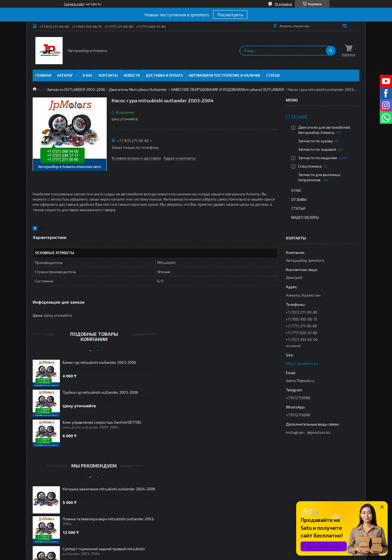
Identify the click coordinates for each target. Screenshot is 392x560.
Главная (43, 75)
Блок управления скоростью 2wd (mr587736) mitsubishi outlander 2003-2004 (102, 425)
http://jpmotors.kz (302, 363)
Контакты (108, 75)
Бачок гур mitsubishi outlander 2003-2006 (99, 362)
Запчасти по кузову (315, 141)
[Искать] (331, 51)
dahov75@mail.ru (300, 381)
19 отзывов (283, 4)
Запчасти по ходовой (317, 149)
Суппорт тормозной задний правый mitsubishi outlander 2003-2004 (104, 551)
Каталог (65, 75)
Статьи (273, 75)
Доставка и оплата (164, 75)
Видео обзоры (305, 217)
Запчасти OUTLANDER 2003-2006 (76, 89)
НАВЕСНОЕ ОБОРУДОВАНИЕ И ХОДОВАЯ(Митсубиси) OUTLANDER (227, 89)
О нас (88, 75)
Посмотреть (230, 15)
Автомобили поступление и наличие (225, 75)
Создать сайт (74, 4)
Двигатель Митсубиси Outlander (138, 89)
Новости (132, 75)
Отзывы (299, 199)
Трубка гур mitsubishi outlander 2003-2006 (100, 392)
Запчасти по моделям (318, 158)
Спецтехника (310, 166)
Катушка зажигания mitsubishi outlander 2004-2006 (109, 489)
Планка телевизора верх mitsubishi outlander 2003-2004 (109, 521)
